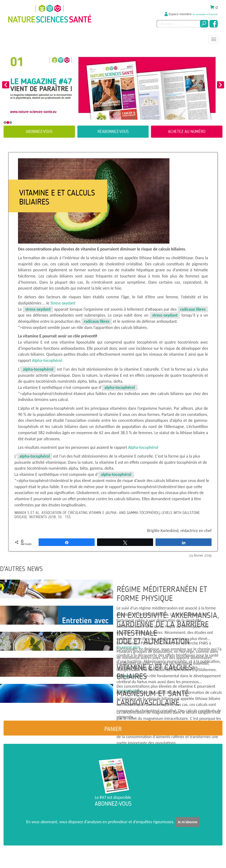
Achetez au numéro (187, 132)
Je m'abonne (188, 822)
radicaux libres (193, 309)
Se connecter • (200, 14)
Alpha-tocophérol (47, 360)
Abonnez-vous (39, 132)
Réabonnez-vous (113, 132)
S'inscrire (213, 14)
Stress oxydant (63, 303)
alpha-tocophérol (38, 369)
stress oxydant (38, 309)
